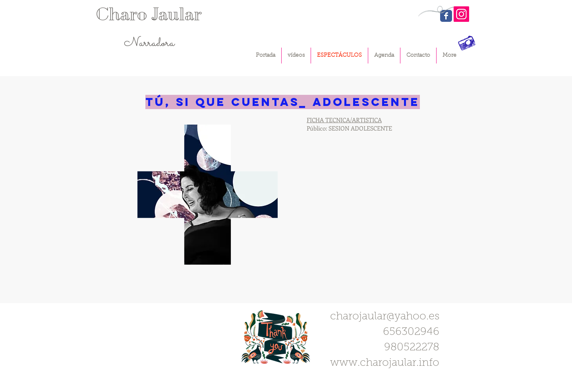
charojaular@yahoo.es (385, 317)
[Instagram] (461, 14)
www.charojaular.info (385, 363)
